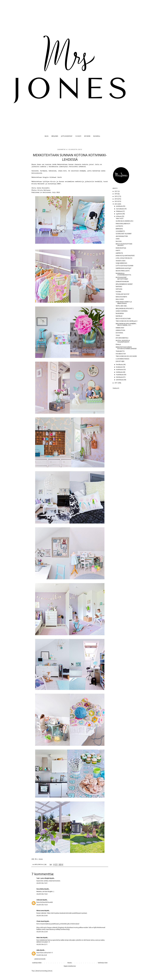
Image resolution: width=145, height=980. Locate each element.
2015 (116, 196)
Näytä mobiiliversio (70, 966)
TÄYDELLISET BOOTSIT (123, 294)
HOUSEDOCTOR (121, 354)
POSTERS (118, 292)
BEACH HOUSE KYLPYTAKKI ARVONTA (124, 245)
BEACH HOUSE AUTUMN (123, 319)
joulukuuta (119, 206)
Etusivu (70, 963)
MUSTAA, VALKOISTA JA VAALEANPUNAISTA (123, 341)
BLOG (47, 136)
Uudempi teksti (37, 963)
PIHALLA (118, 344)
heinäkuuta (120, 365)
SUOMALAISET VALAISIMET (124, 234)
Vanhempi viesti (103, 963)
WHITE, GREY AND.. (122, 306)
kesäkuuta (119, 367)
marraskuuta (120, 209)
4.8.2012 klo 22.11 (42, 944)
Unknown (39, 900)
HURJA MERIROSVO (121, 263)
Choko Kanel (40, 921)
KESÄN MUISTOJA (121, 248)
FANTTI (118, 250)
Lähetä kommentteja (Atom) (44, 971)
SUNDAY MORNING (122, 311)
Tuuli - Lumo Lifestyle (43, 878)
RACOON (119, 241)
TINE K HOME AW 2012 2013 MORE (126, 356)
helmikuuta (120, 377)
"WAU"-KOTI (120, 218)
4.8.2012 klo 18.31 (42, 883)
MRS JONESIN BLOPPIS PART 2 (125, 308)
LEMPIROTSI (119, 253)
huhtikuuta (119, 372)
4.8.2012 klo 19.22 (42, 894)
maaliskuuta (120, 375)
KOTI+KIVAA (119, 333)
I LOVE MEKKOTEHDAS (122, 359)
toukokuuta (120, 370)
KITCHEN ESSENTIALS (122, 338)
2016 (116, 194)
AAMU (118, 239)
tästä (59, 177)
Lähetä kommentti (40, 959)
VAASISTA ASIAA (121, 261)
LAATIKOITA (119, 226)
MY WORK (87, 136)
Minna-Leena (40, 911)
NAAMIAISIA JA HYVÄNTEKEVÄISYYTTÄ (123, 274)
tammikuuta (120, 380)
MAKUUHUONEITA (121, 297)
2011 (116, 383)
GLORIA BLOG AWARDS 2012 (125, 221)
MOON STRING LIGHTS (123, 271)
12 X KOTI (78, 136)
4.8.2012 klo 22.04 (42, 932)
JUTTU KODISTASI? (67, 136)
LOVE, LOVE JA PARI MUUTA (124, 258)
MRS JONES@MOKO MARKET (124, 284)
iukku (38, 950)
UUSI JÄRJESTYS (120, 231)
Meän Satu (40, 938)
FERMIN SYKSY (120, 328)
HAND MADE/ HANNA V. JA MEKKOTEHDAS (124, 303)
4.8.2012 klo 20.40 (42, 916)
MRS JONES (55, 136)
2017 (116, 191)
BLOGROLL (97, 136)
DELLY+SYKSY (120, 299)
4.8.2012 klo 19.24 (42, 905)
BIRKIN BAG (119, 229)
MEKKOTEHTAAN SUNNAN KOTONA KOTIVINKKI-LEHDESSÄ (126, 348)
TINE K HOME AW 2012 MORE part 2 (127, 321)
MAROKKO (119, 287)
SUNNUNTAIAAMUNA (122, 281)
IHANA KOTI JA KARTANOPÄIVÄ (125, 256)
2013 (116, 201)
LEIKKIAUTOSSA (120, 330)
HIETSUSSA (119, 289)
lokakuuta (119, 211)
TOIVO (118, 335)
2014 (116, 199)
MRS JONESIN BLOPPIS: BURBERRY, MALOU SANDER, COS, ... (126, 324)
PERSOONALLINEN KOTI (123, 224)
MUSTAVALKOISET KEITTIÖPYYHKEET (122, 278)
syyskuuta (119, 214)
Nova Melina (40, 889)
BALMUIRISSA (120, 313)
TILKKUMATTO (120, 351)
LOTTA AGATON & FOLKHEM (124, 266)
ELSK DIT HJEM (120, 361)
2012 (116, 204)
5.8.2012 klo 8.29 (42, 955)
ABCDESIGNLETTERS (122, 236)
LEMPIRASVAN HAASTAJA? (123, 268)
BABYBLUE (119, 316)
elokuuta (119, 216)
